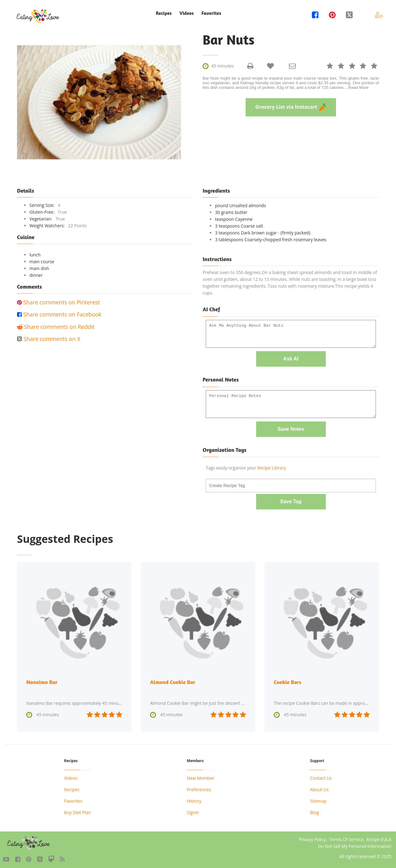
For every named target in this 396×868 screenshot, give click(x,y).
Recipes (164, 13)
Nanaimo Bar (42, 680)
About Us (319, 787)
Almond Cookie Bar (173, 680)
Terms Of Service (346, 837)
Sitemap (318, 799)
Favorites (211, 13)
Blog (314, 810)
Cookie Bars (288, 680)
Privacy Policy (312, 837)
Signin (193, 810)
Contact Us (321, 776)
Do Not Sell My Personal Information (355, 844)
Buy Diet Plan (77, 810)
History (194, 799)
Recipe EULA (379, 837)
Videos (187, 13)
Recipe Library (272, 466)
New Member (200, 776)
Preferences (199, 787)
